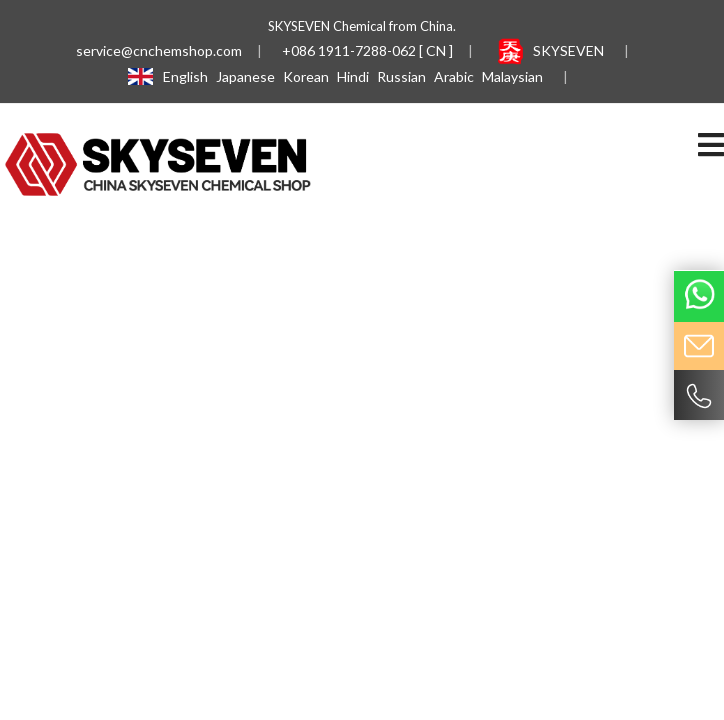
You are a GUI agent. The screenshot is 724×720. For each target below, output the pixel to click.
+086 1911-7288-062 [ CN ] (367, 50)
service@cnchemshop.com (159, 50)
